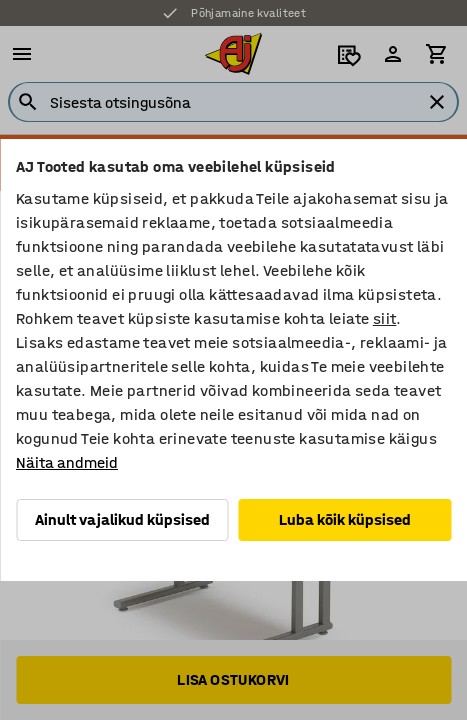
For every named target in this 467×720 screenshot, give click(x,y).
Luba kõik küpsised (345, 519)
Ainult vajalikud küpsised (122, 519)
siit (385, 318)
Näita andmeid (67, 462)
